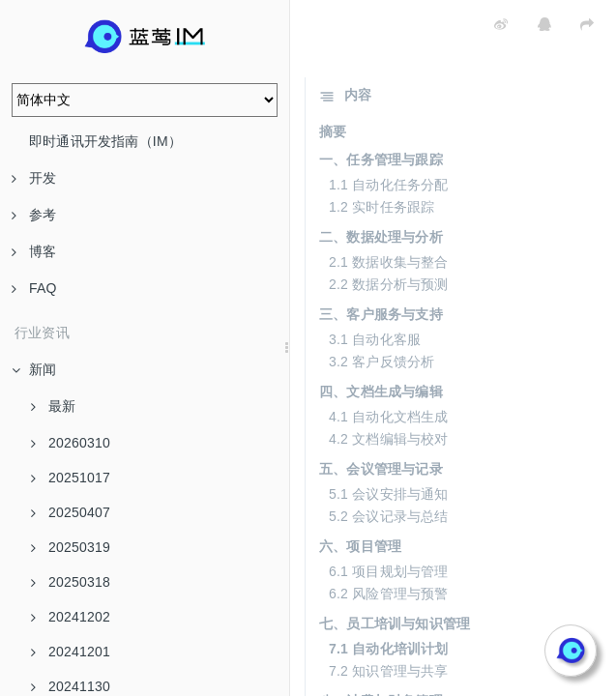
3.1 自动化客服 (375, 339)
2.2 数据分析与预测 (389, 284)
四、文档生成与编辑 (381, 391)
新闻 (34, 369)
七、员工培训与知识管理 (395, 623)
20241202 (71, 617)
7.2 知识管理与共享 (389, 671)
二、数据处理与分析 (381, 237)
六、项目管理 (360, 546)
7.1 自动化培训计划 (389, 649)
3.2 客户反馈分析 (381, 362)
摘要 (333, 131)
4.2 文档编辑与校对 (389, 439)
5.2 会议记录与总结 (389, 516)
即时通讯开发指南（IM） (105, 141)
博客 (34, 251)
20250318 (71, 582)
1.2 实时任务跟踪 (381, 207)
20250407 (71, 512)
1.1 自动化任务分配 (389, 185)
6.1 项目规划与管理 (389, 571)
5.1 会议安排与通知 (389, 494)
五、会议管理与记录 (381, 469)
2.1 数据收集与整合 (389, 262)
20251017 (71, 478)
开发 (34, 178)
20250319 (71, 547)
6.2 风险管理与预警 (389, 594)
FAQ (34, 288)
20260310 (71, 443)
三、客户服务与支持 (381, 314)
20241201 (71, 652)
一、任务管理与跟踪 (381, 159)
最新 (53, 406)
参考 (34, 215)
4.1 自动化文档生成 (389, 417)
